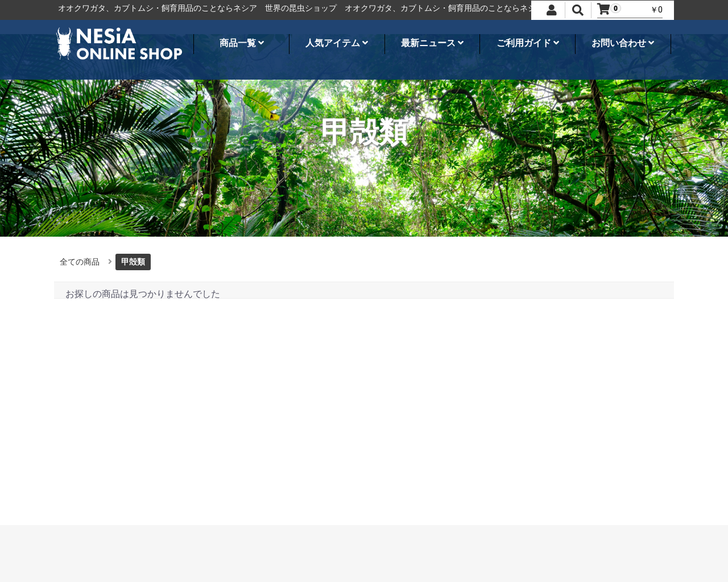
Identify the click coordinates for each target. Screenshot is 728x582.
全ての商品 (80, 262)
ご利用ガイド (528, 43)
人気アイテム (337, 43)
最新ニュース (432, 43)
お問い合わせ (623, 43)
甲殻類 (133, 262)
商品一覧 (242, 43)
